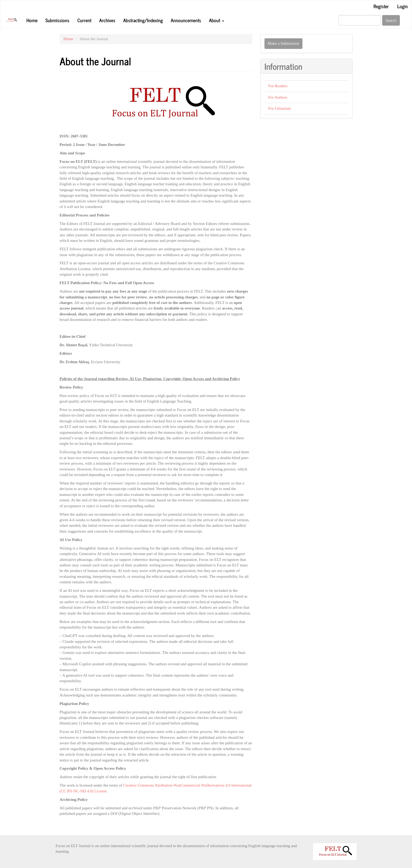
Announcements (186, 20)
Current (84, 20)
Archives (107, 20)
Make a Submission (283, 43)
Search (391, 20)
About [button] (217, 20)
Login (402, 6)
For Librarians (280, 108)
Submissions (57, 20)
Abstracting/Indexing (143, 20)
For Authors (278, 97)
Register (381, 6)
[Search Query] (360, 20)
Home (32, 20)
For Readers (278, 86)
